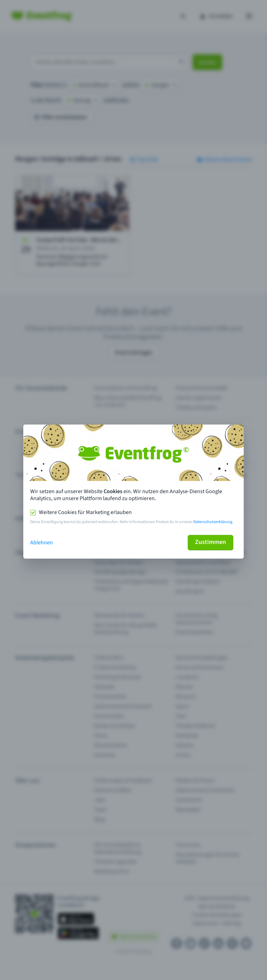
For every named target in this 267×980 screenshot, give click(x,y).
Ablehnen (42, 543)
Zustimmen (211, 542)
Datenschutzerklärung (213, 522)
